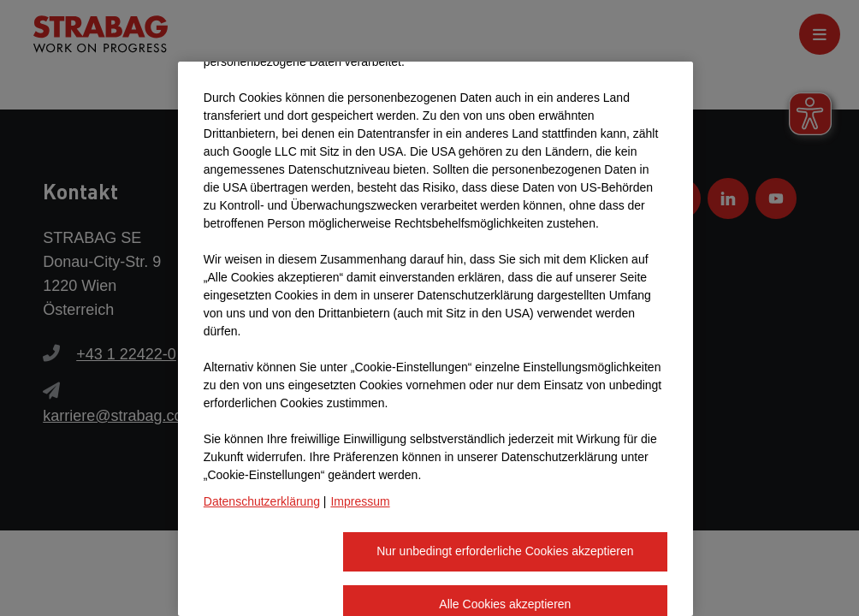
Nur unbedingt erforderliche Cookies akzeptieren (505, 459)
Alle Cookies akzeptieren (505, 512)
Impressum (360, 410)
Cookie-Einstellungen (270, 565)
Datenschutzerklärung (262, 410)
